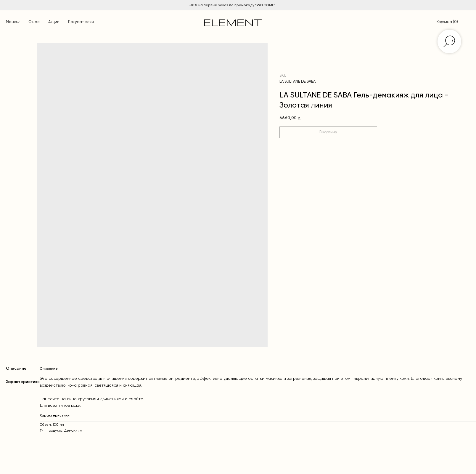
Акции (54, 22)
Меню (11, 22)
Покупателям (81, 22)
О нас (34, 22)
